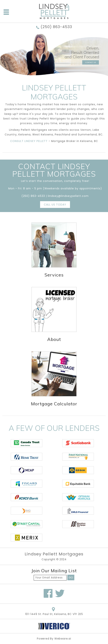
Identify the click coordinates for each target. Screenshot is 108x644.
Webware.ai (63, 639)
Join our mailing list (54, 571)
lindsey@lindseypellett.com (68, 196)
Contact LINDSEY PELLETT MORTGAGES (54, 170)
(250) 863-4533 (56, 27)
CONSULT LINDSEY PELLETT (29, 141)
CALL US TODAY (55, 205)
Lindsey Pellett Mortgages (54, 554)
